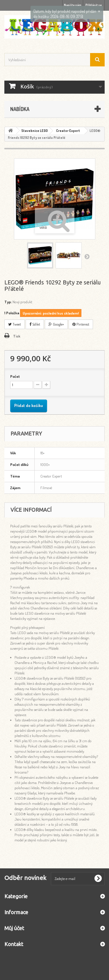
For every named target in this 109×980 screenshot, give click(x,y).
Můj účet (14, 928)
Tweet (15, 324)
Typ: (8, 302)
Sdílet (35, 324)
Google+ (56, 324)
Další (87, 256)
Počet (15, 376)
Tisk (17, 336)
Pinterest (81, 324)
